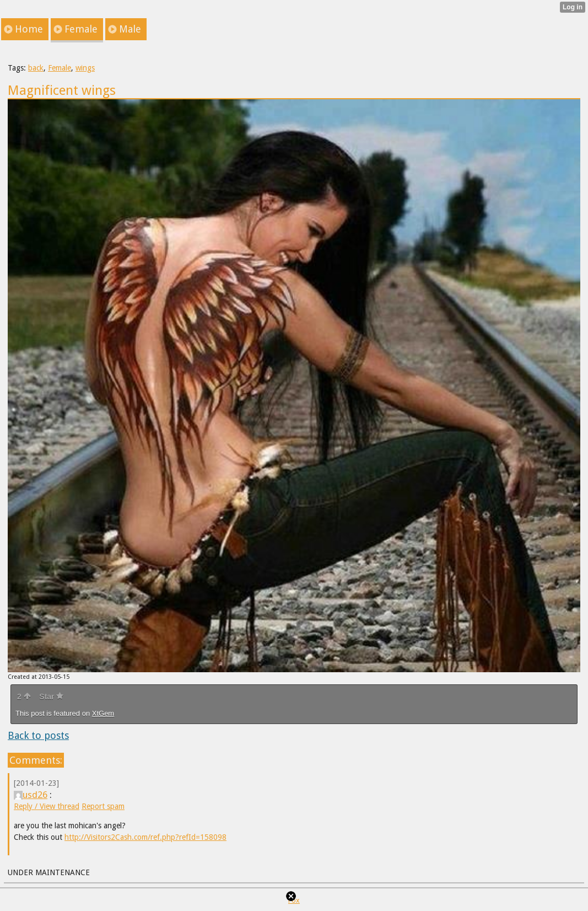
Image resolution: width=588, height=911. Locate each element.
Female (60, 68)
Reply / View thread (47, 806)
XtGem (103, 713)
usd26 (31, 795)
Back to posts (38, 735)
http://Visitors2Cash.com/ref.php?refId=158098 (145, 837)
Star (51, 696)
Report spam (103, 806)
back (36, 68)
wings (85, 68)
